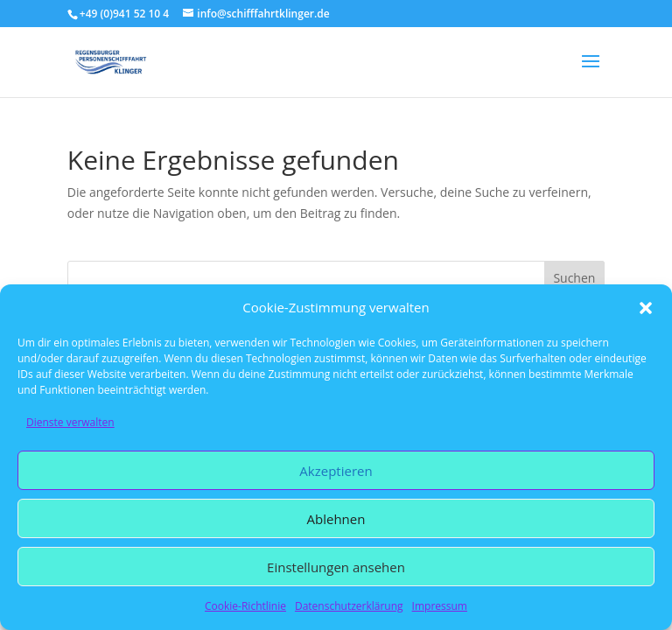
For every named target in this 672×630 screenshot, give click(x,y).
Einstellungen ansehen (336, 567)
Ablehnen (336, 519)
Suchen (574, 278)
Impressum (440, 606)
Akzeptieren (336, 471)
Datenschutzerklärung (349, 606)
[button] (646, 308)
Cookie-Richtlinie (245, 606)
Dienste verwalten (70, 422)
